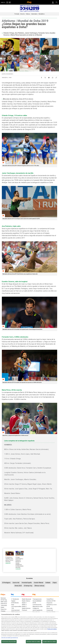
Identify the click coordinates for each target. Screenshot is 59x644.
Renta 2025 (18, 586)
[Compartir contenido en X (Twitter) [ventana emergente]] (45, 77)
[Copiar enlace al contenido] (56, 77)
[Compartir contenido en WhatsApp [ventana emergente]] (53, 77)
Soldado (48, 583)
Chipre (55, 583)
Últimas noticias (39, 586)
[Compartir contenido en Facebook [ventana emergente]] (41, 77)
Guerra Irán (16, 583)
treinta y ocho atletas (23, 83)
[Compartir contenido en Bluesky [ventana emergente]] (49, 77)
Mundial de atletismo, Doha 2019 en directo (19, 99)
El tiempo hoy (28, 586)
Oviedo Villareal (38, 583)
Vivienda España (27, 583)
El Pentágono (6, 583)
